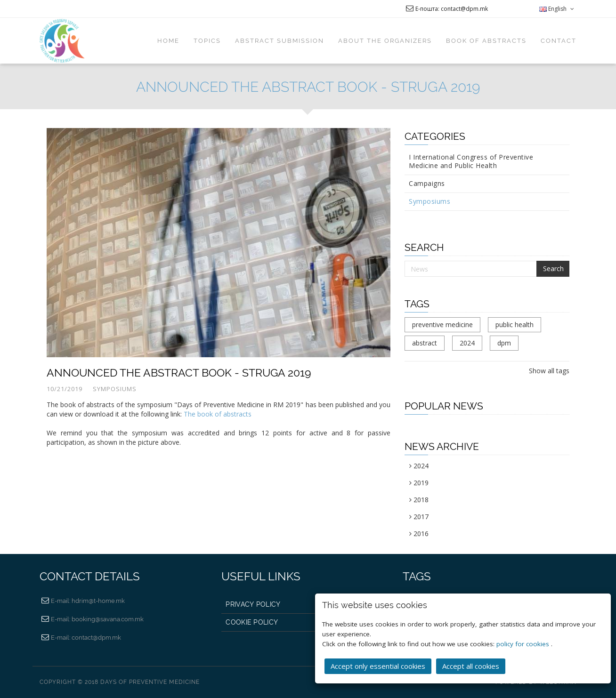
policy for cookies (524, 644)
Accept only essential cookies (378, 666)
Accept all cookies (471, 666)
